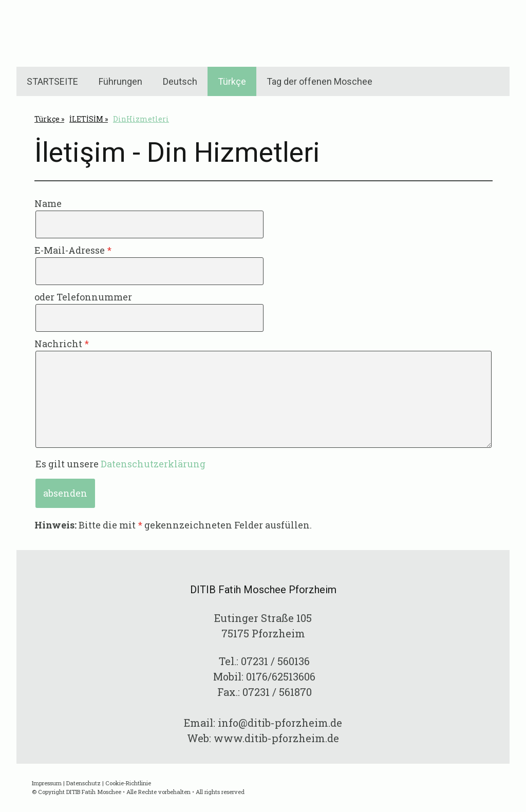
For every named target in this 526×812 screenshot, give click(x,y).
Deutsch (180, 81)
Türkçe (232, 81)
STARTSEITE (52, 81)
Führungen (120, 81)
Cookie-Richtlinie (128, 783)
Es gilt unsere (120, 464)
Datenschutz (83, 783)
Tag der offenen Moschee (320, 81)
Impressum (47, 783)
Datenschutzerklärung (153, 464)
